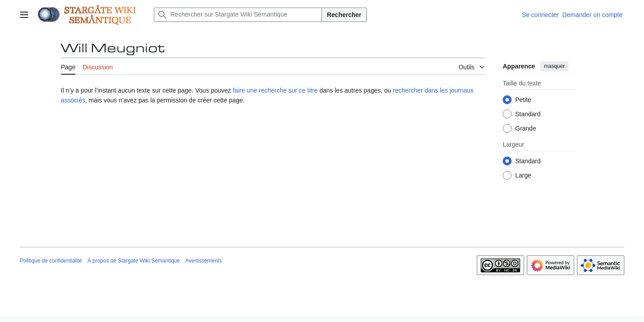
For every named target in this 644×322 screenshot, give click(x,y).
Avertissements (203, 261)
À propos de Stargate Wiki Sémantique (133, 261)
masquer (554, 66)
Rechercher (344, 15)
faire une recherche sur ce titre (275, 90)
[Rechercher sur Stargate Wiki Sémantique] (238, 15)
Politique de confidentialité (51, 261)
